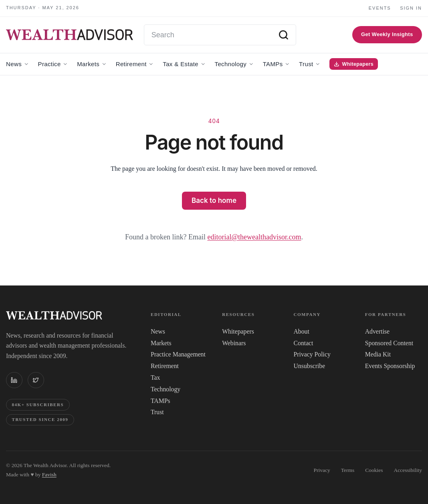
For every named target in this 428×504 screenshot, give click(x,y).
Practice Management (178, 354)
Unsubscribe (310, 366)
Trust (157, 412)
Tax (155, 377)
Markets (161, 343)
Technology (166, 389)
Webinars (234, 343)
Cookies (374, 470)
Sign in (411, 8)
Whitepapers (238, 331)
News (158, 331)
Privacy (322, 470)
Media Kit (378, 354)
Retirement (165, 366)
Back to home (214, 200)
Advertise (377, 331)
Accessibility (408, 470)
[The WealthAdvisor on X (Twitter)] (36, 380)
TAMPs (160, 401)
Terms (348, 470)
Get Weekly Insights (387, 34)
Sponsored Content (389, 343)
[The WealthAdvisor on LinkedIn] (14, 380)
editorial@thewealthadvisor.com (254, 237)
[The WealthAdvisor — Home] (70, 35)
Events (380, 8)
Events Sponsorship (390, 366)
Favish (49, 475)
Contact (304, 343)
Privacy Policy (312, 354)
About (302, 331)
